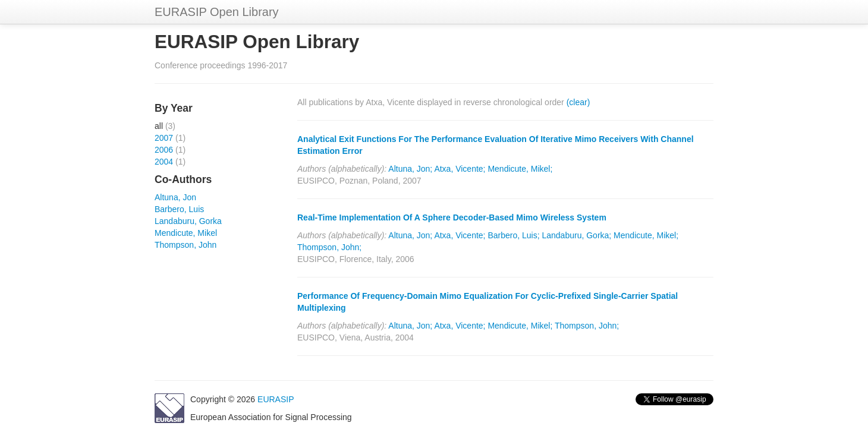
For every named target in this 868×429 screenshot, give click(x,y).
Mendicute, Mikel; (520, 169)
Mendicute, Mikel (186, 233)
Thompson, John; (329, 247)
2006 (164, 150)
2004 (164, 162)
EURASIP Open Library (217, 12)
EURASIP (276, 399)
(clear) (578, 102)
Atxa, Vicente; (460, 169)
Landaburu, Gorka (188, 221)
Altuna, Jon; (410, 169)
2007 (164, 138)
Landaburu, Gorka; (576, 235)
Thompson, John (185, 245)
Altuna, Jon (175, 197)
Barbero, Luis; (513, 235)
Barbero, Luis (179, 209)
